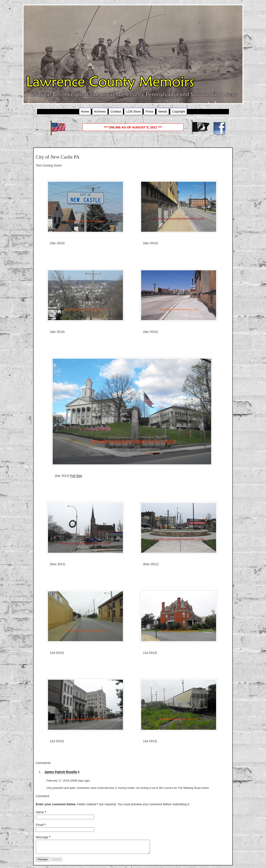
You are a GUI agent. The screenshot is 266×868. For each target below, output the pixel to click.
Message (43, 837)
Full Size (76, 476)
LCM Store (133, 111)
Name (41, 812)
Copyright (179, 111)
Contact (116, 111)
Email (41, 825)
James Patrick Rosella (61, 772)
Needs (163, 111)
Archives (100, 111)
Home (85, 111)
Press (149, 111)
